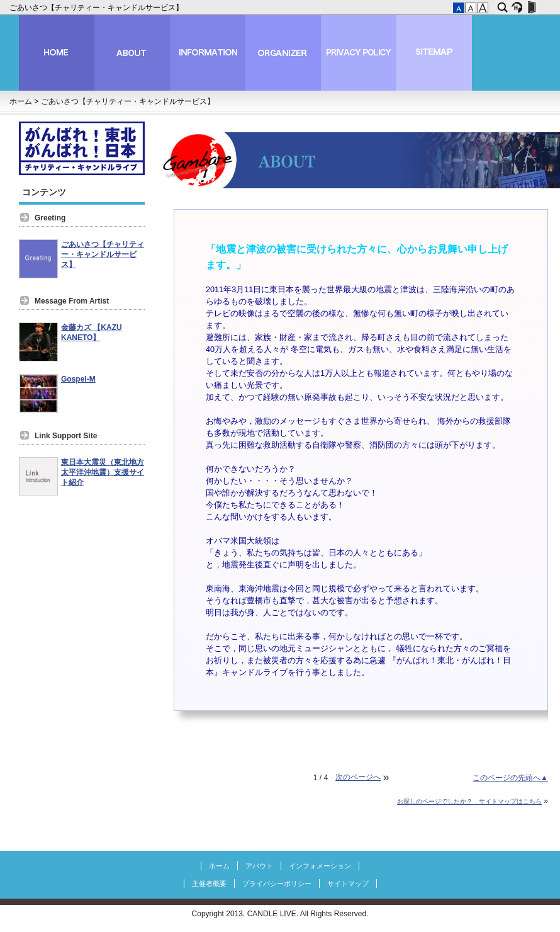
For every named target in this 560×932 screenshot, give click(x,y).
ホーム (21, 101)
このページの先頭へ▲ (510, 778)
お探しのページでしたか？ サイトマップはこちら (469, 801)
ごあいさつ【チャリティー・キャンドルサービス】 (97, 8)
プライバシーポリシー (277, 884)
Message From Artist (72, 301)
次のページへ (358, 777)
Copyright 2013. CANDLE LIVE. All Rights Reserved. (280, 914)
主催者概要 (209, 884)
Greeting (50, 218)
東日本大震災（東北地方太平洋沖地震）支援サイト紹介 (103, 472)
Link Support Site (66, 436)
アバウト (259, 866)
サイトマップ (348, 884)
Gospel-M (78, 379)
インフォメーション (320, 866)
